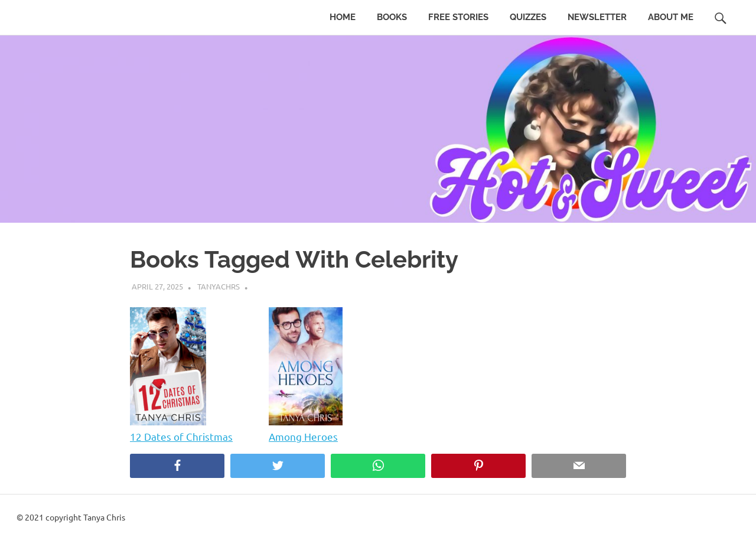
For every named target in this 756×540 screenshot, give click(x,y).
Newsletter (597, 17)
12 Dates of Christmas (181, 436)
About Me (671, 17)
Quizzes (528, 17)
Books (392, 17)
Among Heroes (303, 436)
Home (343, 17)
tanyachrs (219, 286)
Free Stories (458, 17)
